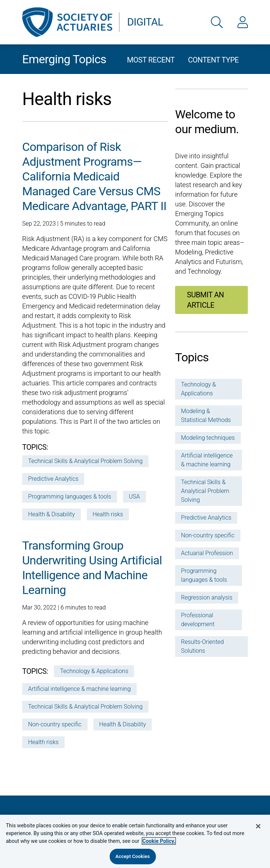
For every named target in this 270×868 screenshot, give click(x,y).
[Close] (258, 826)
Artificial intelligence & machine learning (79, 689)
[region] (135, 841)
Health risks (108, 514)
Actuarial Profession (207, 553)
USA (134, 497)
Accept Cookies (132, 856)
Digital (145, 22)
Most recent (151, 60)
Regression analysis (207, 597)
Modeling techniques (208, 438)
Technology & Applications (94, 671)
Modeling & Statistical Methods (206, 416)
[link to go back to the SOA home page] (67, 22)
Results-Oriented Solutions (202, 646)
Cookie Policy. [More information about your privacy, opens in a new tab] (159, 841)
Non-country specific (55, 724)
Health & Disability (52, 514)
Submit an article (205, 300)
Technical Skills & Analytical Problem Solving (85, 461)
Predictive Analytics (53, 479)
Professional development (198, 620)
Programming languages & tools (70, 497)
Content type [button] (213, 60)
